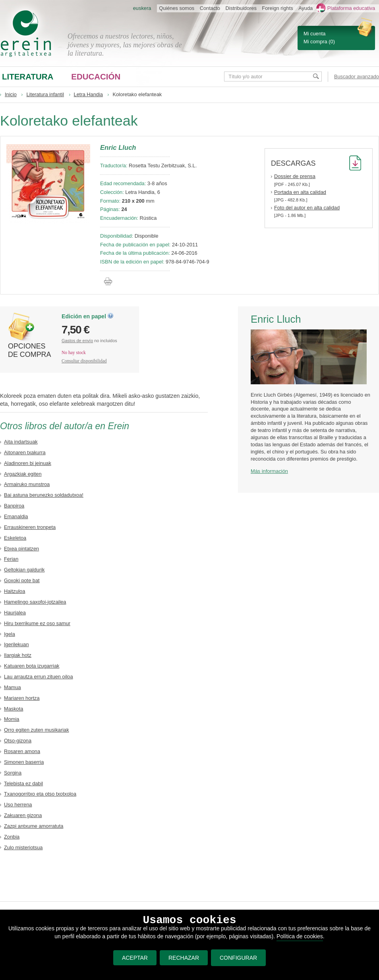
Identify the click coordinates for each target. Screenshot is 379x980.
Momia (12, 719)
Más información (269, 471)
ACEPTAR (135, 958)
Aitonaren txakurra (25, 452)
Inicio (11, 94)
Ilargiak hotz (18, 655)
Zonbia (12, 837)
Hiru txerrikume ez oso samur (37, 623)
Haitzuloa (15, 591)
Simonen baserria (24, 762)
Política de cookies (300, 936)
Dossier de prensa (295, 176)
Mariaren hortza (22, 698)
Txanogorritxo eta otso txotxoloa (40, 794)
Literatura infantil (45, 94)
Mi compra (315, 42)
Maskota (14, 709)
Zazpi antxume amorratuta (34, 826)
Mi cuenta (314, 34)
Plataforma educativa (351, 8)
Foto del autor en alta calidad (307, 208)
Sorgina (13, 773)
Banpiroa (14, 506)
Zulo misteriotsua (23, 847)
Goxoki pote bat (22, 580)
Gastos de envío (77, 341)
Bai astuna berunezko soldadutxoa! (44, 495)
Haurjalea (15, 613)
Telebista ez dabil (23, 783)
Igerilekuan (16, 644)
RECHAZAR (184, 958)
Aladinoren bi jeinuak (28, 463)
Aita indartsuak (21, 442)
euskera (142, 8)
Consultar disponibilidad (84, 361)
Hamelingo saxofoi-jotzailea (35, 602)
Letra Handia (88, 94)
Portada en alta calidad (300, 192)
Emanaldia (16, 516)
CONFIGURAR (238, 958)
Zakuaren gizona (23, 815)
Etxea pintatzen (21, 549)
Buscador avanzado (357, 77)
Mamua (13, 687)
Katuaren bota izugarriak (32, 666)
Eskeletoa (15, 538)
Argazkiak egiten (23, 474)
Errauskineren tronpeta (30, 527)
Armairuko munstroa (27, 484)
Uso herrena (18, 805)
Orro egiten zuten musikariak (37, 730)
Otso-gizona (18, 741)
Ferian (11, 559)
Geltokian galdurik (24, 570)
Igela (10, 634)
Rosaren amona (22, 751)
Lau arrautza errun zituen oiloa (39, 677)
